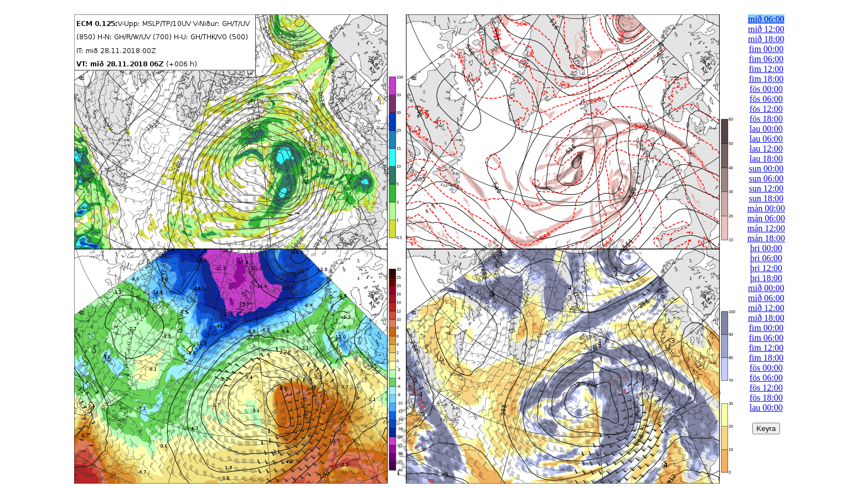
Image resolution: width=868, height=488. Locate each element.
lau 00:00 (766, 129)
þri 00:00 (766, 248)
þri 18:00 (766, 278)
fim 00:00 (766, 49)
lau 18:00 (766, 159)
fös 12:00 (766, 109)
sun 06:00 (766, 178)
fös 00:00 (766, 89)
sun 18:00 (766, 198)
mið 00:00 (766, 288)
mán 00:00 (766, 208)
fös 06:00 (766, 99)
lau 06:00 (766, 139)
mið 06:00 (766, 19)
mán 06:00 (766, 218)
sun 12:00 (766, 188)
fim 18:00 (766, 79)
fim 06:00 (766, 59)
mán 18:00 (766, 238)
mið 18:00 (766, 39)
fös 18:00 (766, 119)
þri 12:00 (766, 268)
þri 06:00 (766, 258)
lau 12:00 (766, 149)
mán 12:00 (766, 228)
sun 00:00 (766, 168)
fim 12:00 (766, 69)
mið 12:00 (766, 29)
